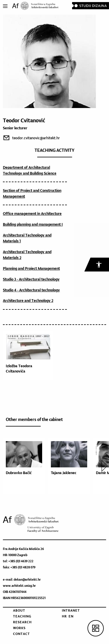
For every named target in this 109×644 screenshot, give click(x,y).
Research (22, 622)
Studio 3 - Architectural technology (31, 279)
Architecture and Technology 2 (28, 301)
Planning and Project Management (31, 268)
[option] (25, 466)
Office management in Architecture (32, 214)
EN (71, 616)
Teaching (22, 616)
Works (19, 628)
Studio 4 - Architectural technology (31, 290)
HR (64, 616)
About (19, 610)
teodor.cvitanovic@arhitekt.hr (36, 138)
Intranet (71, 610)
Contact (22, 634)
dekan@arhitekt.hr (27, 579)
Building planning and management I (33, 224)
